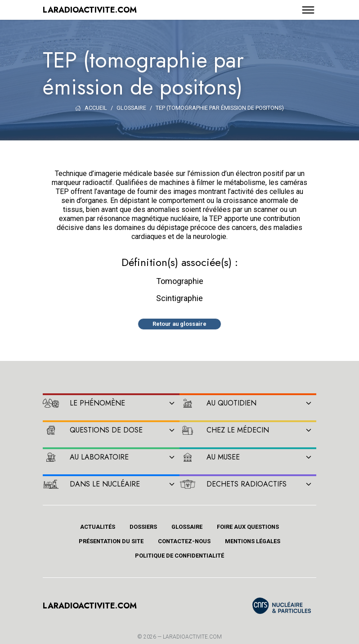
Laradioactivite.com (192, 637)
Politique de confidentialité (179, 556)
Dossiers (143, 527)
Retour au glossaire (179, 324)
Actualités (98, 527)
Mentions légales (253, 541)
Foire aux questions (248, 527)
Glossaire (187, 527)
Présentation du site (111, 541)
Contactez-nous (184, 541)
